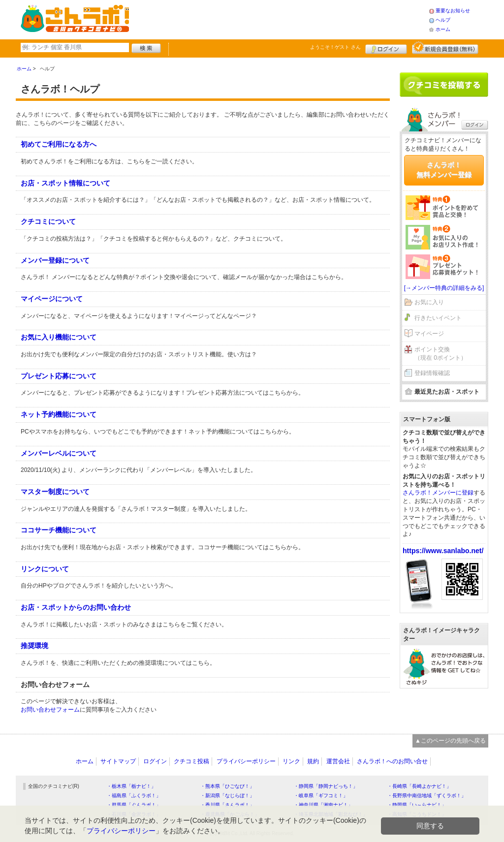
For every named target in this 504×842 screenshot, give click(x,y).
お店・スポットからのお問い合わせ (76, 607)
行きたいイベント (438, 318)
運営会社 (338, 761)
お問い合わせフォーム (50, 710)
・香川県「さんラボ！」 (227, 805)
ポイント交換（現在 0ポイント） (441, 354)
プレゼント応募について (59, 376)
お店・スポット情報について (65, 183)
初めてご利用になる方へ (59, 144)
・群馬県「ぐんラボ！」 (134, 805)
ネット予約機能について (59, 414)
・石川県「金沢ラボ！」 (134, 814)
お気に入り (429, 302)
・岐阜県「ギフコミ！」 (321, 795)
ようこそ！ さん (335, 47)
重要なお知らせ (453, 11)
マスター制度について (55, 492)
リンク (291, 761)
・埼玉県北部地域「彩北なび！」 (331, 814)
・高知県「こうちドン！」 (417, 814)
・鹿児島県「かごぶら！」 (230, 814)
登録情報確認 (432, 373)
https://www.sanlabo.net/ (443, 551)
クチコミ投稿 (191, 761)
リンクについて (45, 569)
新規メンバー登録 (445, 48)
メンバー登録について (55, 260)
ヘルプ (443, 20)
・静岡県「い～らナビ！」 (417, 805)
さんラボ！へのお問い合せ (392, 761)
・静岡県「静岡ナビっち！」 (326, 786)
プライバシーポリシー (246, 761)
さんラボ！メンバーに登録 (438, 493)
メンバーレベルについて (59, 453)
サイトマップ (118, 761)
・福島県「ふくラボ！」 (134, 795)
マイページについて (52, 299)
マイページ (429, 334)
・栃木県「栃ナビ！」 (131, 786)
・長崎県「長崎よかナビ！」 (419, 786)
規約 (313, 761)
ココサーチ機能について (59, 530)
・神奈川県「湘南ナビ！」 (323, 805)
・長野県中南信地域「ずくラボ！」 (427, 795)
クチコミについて (48, 221)
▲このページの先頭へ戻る (450, 741)
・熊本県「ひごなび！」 (227, 786)
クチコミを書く (444, 85)
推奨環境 (34, 646)
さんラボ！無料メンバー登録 (444, 170)
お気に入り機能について (59, 337)
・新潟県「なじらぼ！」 (227, 795)
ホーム (443, 29)
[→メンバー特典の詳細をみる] (444, 288)
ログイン (386, 48)
